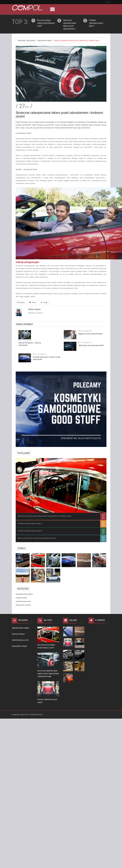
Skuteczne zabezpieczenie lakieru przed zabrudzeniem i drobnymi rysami (45, 516)
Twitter (33, 302)
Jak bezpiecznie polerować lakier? (91, 345)
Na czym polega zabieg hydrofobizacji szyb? (46, 23)
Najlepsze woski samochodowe (90, 334)
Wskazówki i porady (23, 605)
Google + (46, 302)
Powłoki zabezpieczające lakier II (30, 531)
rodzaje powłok (21, 598)
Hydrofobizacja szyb (23, 601)
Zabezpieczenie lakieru (24, 594)
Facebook (21, 302)
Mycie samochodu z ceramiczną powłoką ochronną (37, 538)
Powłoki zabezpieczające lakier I (96, 23)
